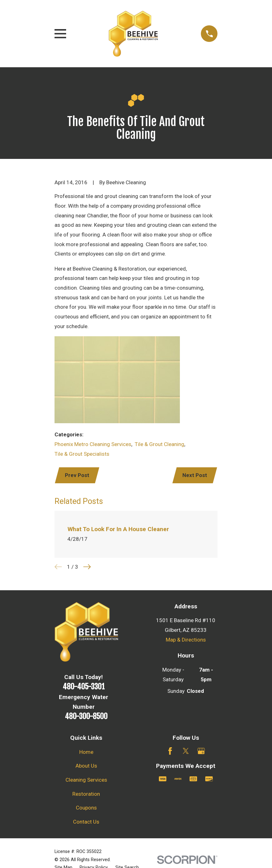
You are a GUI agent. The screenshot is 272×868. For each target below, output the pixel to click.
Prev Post (78, 475)
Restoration (86, 794)
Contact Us (86, 822)
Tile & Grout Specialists (82, 454)
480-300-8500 (86, 717)
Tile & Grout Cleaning (160, 444)
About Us (86, 766)
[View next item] (87, 567)
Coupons (86, 808)
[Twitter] (186, 752)
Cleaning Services (86, 780)
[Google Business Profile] (201, 752)
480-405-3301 (84, 687)
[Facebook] (170, 752)
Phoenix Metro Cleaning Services (93, 444)
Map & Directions (186, 640)
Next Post (194, 475)
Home (86, 753)
